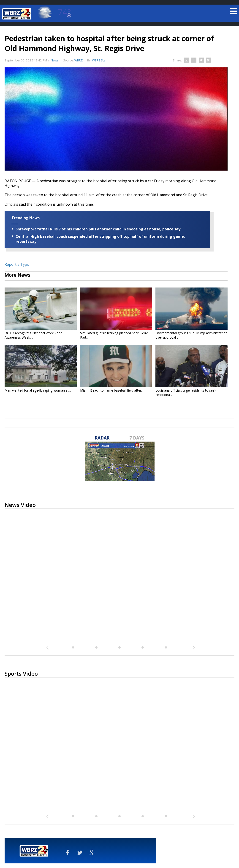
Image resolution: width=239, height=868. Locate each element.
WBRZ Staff (100, 60)
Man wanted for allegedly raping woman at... (38, 390)
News (55, 60)
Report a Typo (17, 264)
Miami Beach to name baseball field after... (112, 390)
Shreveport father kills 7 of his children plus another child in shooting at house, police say (98, 229)
